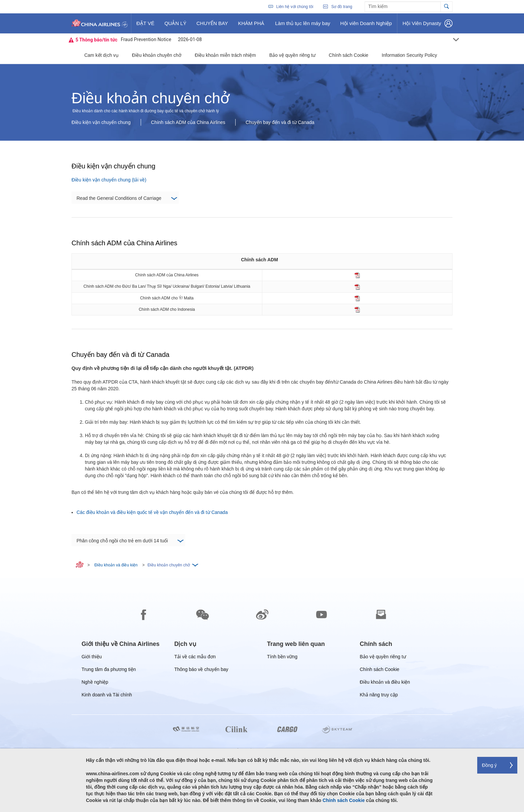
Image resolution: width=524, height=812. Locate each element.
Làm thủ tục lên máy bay (302, 26)
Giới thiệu (92, 658)
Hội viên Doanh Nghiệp (366, 26)
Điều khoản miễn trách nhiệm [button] (225, 55)
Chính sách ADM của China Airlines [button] (188, 122)
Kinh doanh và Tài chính (107, 696)
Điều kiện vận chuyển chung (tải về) (109, 180)
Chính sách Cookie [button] (349, 55)
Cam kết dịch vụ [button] (101, 55)
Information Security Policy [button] (409, 55)
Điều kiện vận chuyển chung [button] (101, 122)
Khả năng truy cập (379, 696)
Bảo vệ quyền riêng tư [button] (292, 55)
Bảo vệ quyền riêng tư (383, 658)
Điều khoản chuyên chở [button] (157, 55)
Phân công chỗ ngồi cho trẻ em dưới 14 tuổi (130, 541)
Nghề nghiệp (95, 683)
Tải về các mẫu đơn (195, 658)
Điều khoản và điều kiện (116, 565)
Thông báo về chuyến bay (202, 670)
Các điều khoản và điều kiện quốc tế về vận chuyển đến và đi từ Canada (152, 512)
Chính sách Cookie (380, 670)
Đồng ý (489, 765)
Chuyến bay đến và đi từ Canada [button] (280, 122)
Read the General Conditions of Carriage (127, 199)
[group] (120, 644)
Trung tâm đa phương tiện (109, 670)
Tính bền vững (282, 658)
